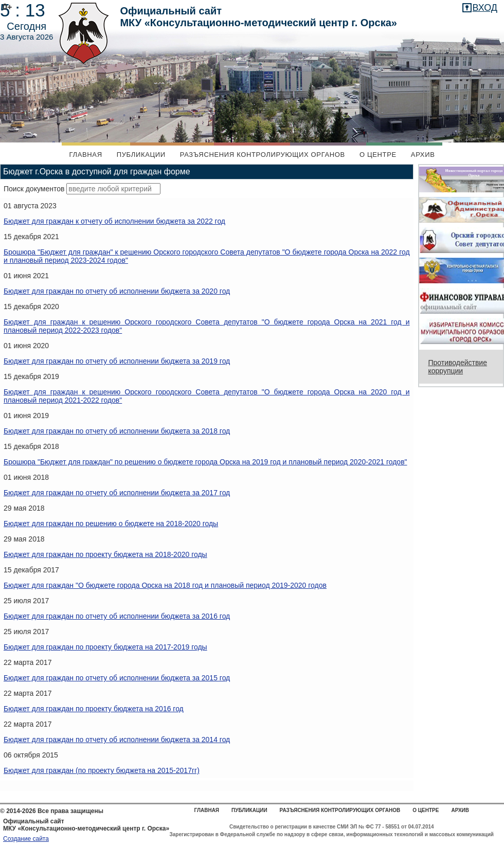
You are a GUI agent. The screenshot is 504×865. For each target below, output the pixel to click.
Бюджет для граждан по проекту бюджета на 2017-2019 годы (105, 647)
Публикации (141, 155)
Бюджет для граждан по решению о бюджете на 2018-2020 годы (111, 524)
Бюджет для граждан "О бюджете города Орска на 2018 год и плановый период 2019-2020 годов (165, 585)
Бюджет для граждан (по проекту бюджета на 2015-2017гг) (102, 770)
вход (485, 8)
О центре (378, 155)
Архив (423, 155)
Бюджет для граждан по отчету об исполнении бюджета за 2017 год (117, 493)
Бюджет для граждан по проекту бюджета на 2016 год (94, 709)
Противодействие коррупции (457, 367)
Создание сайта (26, 839)
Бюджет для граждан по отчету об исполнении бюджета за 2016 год (117, 616)
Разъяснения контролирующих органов (263, 155)
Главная (85, 155)
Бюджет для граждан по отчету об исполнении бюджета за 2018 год (117, 431)
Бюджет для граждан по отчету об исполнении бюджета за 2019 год (117, 361)
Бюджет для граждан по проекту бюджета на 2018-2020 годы (105, 554)
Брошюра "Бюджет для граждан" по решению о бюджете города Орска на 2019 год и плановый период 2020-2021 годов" (205, 462)
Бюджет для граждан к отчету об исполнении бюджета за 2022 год (114, 221)
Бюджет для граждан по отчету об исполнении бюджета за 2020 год (117, 291)
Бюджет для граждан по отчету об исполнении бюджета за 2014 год (117, 740)
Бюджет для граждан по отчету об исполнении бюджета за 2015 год (117, 678)
